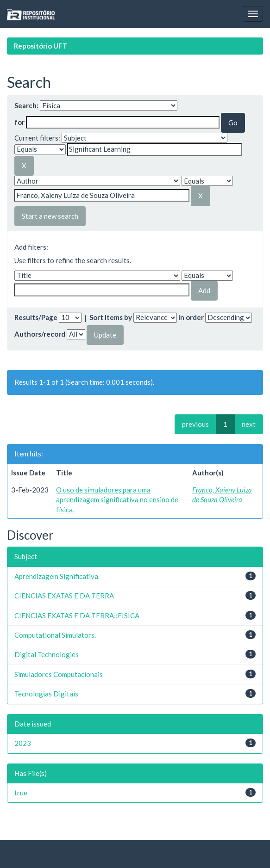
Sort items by (111, 317)
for (19, 122)
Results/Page (36, 317)
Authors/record (40, 334)
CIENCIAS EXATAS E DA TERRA (64, 596)
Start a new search (50, 216)
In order (191, 317)
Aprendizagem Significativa (56, 576)
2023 (23, 743)
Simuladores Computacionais (59, 674)
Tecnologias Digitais (46, 694)
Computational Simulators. (55, 635)
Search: (26, 105)
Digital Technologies (47, 654)
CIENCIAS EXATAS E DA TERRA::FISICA (77, 616)
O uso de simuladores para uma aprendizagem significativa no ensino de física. (117, 500)
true (21, 793)
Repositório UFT (41, 46)
